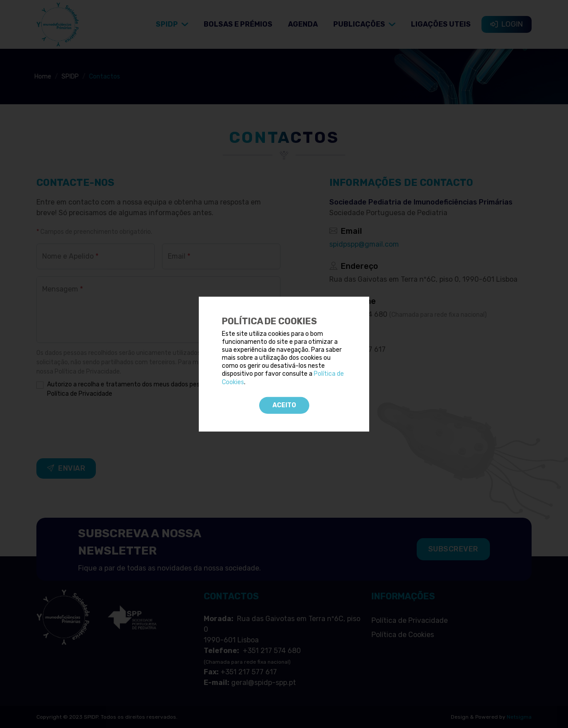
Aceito (284, 405)
